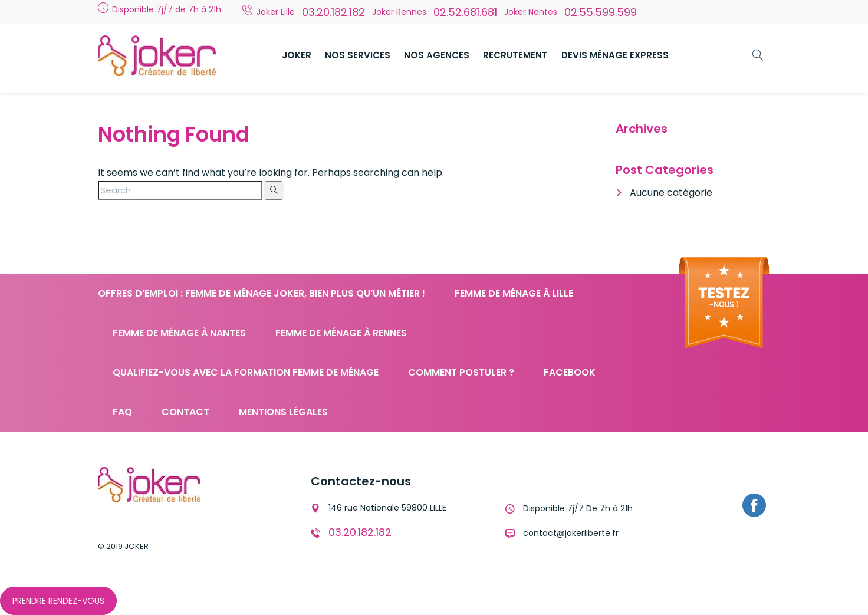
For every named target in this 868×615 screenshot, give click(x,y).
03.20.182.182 (333, 12)
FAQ (122, 412)
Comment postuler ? (461, 372)
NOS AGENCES (437, 55)
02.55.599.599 (601, 12)
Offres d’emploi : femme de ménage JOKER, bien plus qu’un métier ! (262, 293)
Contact (185, 412)
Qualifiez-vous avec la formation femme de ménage (246, 372)
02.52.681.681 (465, 12)
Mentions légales (283, 412)
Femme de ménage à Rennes (341, 333)
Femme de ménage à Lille (514, 293)
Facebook (570, 372)
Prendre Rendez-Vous (58, 601)
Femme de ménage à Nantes (179, 333)
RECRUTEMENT (515, 55)
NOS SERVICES (358, 55)
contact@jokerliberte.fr (571, 533)
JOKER (297, 55)
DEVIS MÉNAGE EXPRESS (615, 55)
